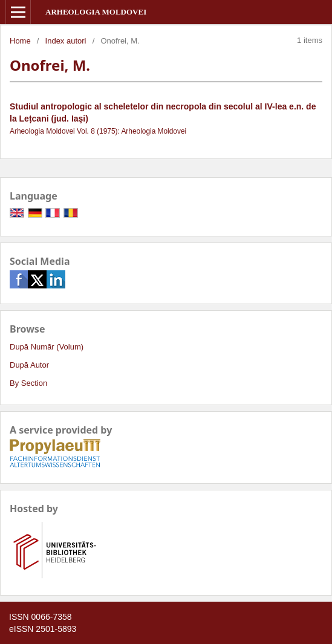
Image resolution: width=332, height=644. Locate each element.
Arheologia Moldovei (96, 12)
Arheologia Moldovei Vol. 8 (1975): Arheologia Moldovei (98, 131)
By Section (28, 383)
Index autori (66, 41)
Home (20, 41)
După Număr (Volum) (47, 347)
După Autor (29, 365)
